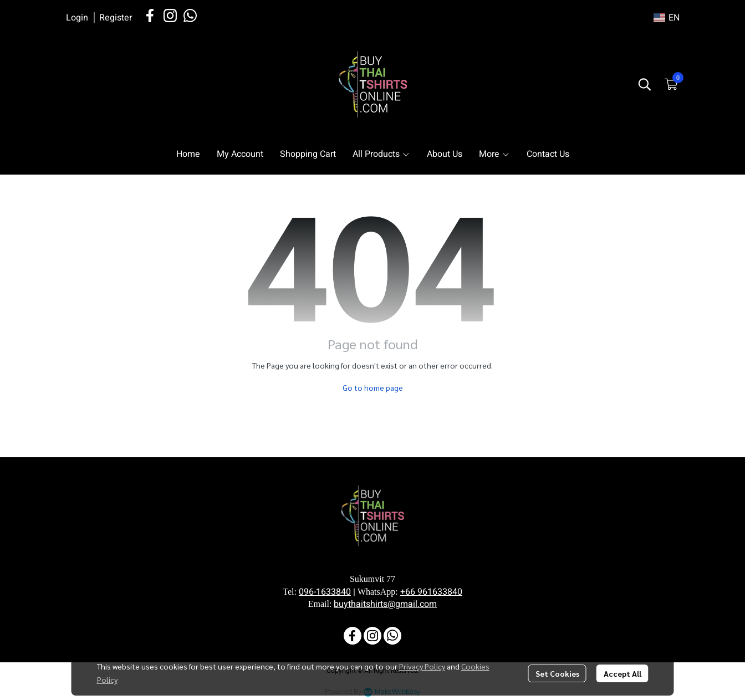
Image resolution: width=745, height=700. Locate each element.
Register (116, 18)
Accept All (622, 673)
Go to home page (373, 387)
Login (77, 18)
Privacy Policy (422, 666)
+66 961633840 (431, 592)
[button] (667, 18)
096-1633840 (325, 592)
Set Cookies (557, 673)
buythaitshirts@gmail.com (385, 604)
